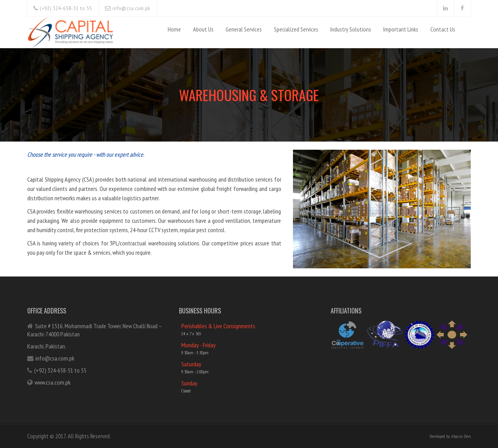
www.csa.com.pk (53, 382)
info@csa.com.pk (128, 8)
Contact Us (443, 29)
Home (174, 29)
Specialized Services (296, 29)
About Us (203, 29)
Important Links (401, 29)
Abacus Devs (461, 436)
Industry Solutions (351, 29)
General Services (244, 29)
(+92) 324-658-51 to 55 (63, 8)
